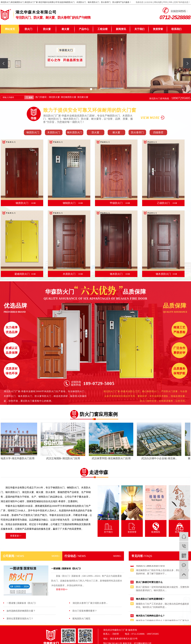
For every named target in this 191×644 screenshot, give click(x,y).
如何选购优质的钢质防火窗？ (21, 611)
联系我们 (176, 29)
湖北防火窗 (54, 97)
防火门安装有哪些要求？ (85, 611)
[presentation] (4, 63)
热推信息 (140, 2)
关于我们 (139, 29)
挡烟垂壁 (158, 132)
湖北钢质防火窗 (68, 97)
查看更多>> (16, 536)
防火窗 (47, 29)
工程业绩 (102, 29)
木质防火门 (54, 132)
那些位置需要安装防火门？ (20, 619)
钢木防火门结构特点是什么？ (150, 616)
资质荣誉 (158, 29)
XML (171, 2)
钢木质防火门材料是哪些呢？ (150, 600)
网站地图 (158, 2)
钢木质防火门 (75, 132)
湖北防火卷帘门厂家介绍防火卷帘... (90, 603)
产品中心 (84, 29)
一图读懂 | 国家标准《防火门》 (22, 603)
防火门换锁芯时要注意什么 (149, 583)
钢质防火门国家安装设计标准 (150, 566)
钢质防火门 (33, 132)
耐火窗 (65, 29)
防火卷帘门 (137, 132)
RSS (165, 2)
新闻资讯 (121, 29)
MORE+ (56, 556)
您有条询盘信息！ (182, 2)
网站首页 (10, 29)
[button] (91, 89)
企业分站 (149, 2)
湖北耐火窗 (83, 97)
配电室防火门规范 (81, 619)
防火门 (28, 29)
